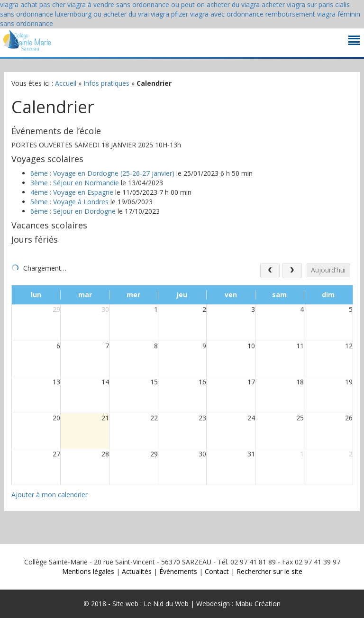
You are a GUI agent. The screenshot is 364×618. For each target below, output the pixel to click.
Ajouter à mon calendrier (50, 495)
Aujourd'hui (328, 270)
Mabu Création (257, 604)
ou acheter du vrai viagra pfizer (141, 14)
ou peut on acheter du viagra (215, 5)
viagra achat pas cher (33, 5)
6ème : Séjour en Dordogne (73, 211)
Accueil (66, 83)
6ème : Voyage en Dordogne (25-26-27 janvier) (102, 173)
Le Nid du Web (166, 604)
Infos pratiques (106, 83)
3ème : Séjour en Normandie (75, 183)
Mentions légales (88, 571)
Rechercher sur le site (269, 571)
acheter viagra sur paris (297, 5)
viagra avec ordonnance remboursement (253, 14)
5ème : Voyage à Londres (69, 202)
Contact (217, 571)
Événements (178, 571)
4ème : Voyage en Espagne (72, 192)
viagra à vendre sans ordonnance (118, 5)
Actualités (137, 571)
